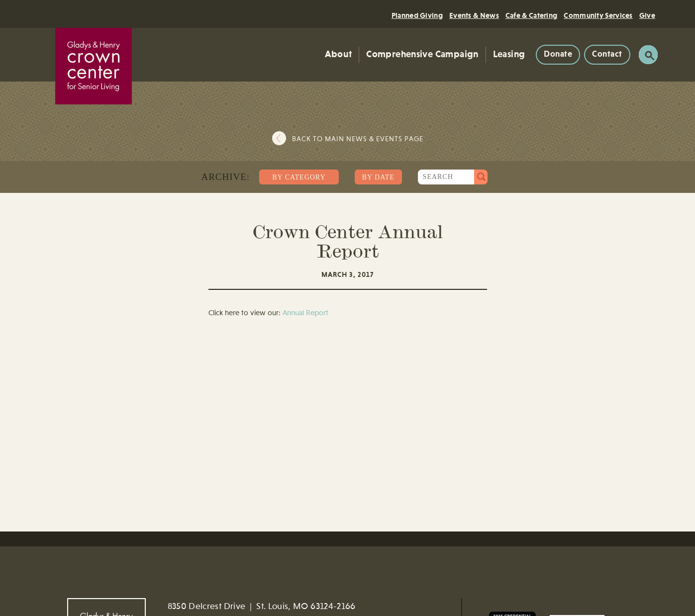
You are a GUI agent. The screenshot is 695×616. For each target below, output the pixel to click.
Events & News (474, 16)
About (338, 54)
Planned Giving (417, 16)
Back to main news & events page (358, 139)
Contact (607, 54)
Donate (558, 54)
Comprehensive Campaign (422, 54)
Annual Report (305, 313)
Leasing (509, 54)
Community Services (598, 16)
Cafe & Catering (532, 16)
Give (647, 16)
